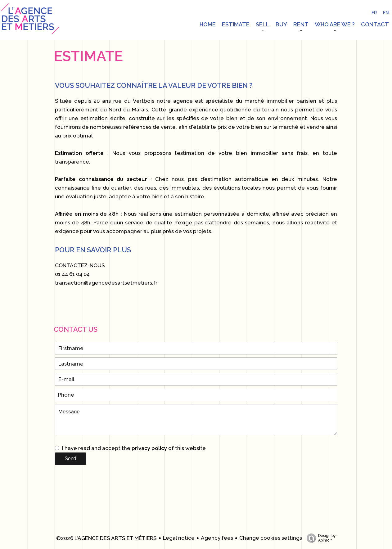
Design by (320, 538)
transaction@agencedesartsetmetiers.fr (106, 283)
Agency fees (217, 538)
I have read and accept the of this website (134, 448)
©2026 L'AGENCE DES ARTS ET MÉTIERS (106, 538)
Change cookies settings (271, 538)
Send (70, 459)
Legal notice (179, 538)
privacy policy (149, 448)
